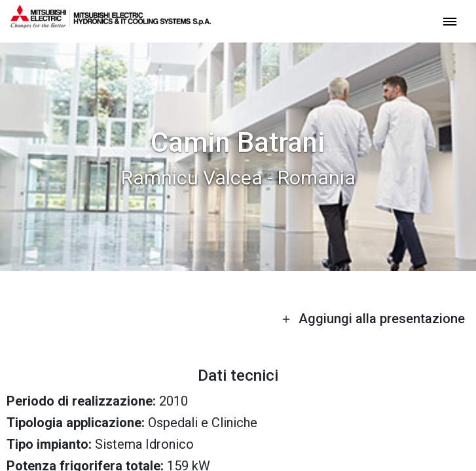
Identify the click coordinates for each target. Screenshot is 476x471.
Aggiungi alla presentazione (373, 319)
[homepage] (111, 23)
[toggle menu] (450, 21)
